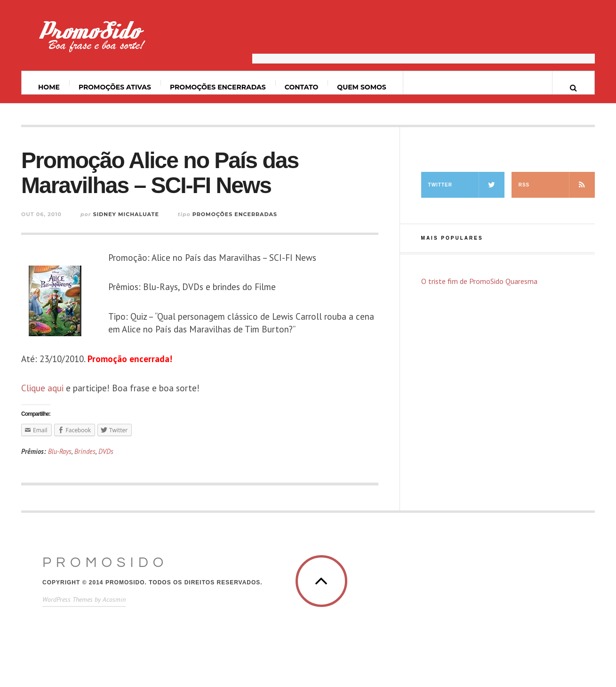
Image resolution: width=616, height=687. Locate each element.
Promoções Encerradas (218, 87)
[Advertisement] (424, 40)
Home (49, 87)
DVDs (106, 451)
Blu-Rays (60, 451)
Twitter (466, 185)
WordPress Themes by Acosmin (84, 599)
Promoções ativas (115, 87)
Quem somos (361, 87)
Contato (302, 87)
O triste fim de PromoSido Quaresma (479, 281)
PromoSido (105, 562)
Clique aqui (42, 388)
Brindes (85, 451)
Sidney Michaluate (126, 214)
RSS (557, 185)
